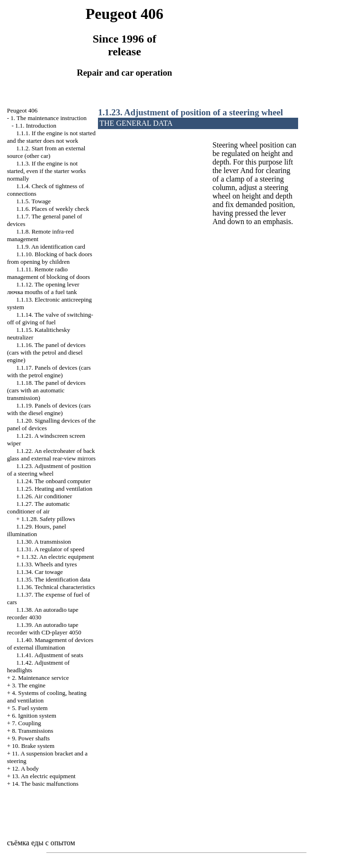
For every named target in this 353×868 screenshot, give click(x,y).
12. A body (25, 768)
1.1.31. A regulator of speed (50, 549)
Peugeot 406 (22, 110)
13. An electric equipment (44, 776)
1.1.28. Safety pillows (48, 519)
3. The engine (29, 685)
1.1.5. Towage (33, 201)
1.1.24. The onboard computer (53, 481)
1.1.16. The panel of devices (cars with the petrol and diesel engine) (46, 352)
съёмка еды (25, 843)
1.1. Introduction (36, 126)
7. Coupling (26, 723)
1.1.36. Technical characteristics (56, 587)
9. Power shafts (31, 738)
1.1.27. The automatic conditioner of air (39, 508)
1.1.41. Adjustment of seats (50, 655)
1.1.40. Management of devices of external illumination (50, 644)
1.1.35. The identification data (53, 579)
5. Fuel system (30, 708)
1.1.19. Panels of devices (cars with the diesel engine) (49, 409)
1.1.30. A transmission (44, 542)
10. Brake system (33, 746)
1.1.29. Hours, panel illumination (37, 530)
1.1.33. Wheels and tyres (46, 564)
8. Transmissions (32, 731)
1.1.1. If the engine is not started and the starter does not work (51, 137)
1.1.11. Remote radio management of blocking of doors (49, 273)
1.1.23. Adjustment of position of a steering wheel (49, 470)
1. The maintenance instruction (49, 118)
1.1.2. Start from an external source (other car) (46, 152)
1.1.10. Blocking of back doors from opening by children (50, 258)
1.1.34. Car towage (40, 572)
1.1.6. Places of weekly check (53, 209)
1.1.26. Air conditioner (44, 496)
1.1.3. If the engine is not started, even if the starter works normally (47, 171)
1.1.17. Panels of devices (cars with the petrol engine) (49, 371)
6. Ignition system (34, 716)
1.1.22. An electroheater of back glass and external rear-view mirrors (51, 455)
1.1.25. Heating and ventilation (54, 489)
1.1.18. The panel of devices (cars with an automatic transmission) (46, 390)
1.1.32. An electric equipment (58, 557)
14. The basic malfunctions (45, 784)
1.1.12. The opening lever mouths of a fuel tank (43, 288)
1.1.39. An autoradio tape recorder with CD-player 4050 (44, 629)
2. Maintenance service (40, 678)
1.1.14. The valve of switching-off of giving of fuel (50, 318)
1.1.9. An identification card (51, 247)
